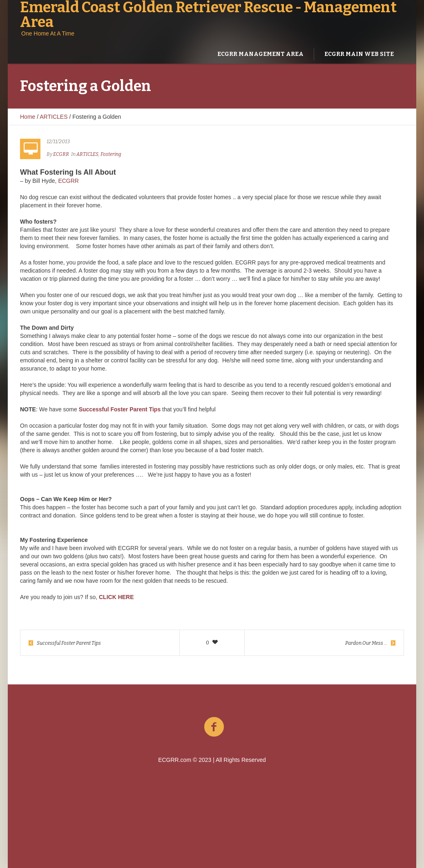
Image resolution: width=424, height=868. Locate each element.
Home (28, 117)
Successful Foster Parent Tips (69, 643)
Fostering (111, 154)
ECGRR (68, 181)
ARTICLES (54, 117)
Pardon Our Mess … (366, 643)
